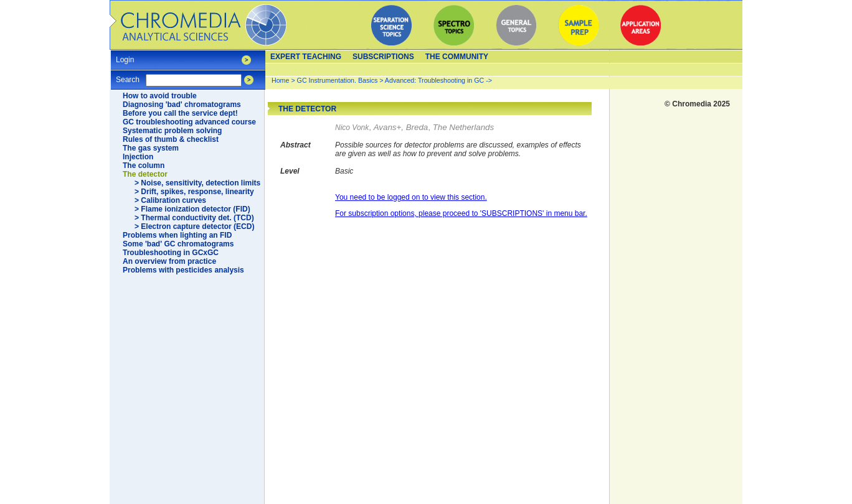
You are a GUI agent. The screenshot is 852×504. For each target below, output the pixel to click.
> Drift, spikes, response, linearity (194, 192)
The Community (457, 57)
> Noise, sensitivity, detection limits (197, 183)
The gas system (151, 148)
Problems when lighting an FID (177, 235)
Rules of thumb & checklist (171, 139)
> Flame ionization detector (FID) (192, 209)
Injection (138, 157)
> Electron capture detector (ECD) (194, 226)
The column (144, 166)
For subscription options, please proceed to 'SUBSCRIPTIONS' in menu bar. (461, 213)
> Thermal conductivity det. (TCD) (194, 218)
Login (125, 56)
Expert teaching (306, 57)
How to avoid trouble (160, 96)
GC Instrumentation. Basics (338, 80)
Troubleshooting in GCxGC (171, 253)
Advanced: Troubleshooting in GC (434, 80)
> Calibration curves (170, 200)
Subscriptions (383, 57)
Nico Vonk (352, 128)
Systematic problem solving (172, 131)
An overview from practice (169, 261)
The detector (145, 174)
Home (280, 80)
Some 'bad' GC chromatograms (178, 244)
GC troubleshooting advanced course (189, 122)
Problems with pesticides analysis (183, 270)
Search (128, 76)
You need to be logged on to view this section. (411, 197)
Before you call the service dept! (180, 113)
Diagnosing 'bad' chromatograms (182, 105)
